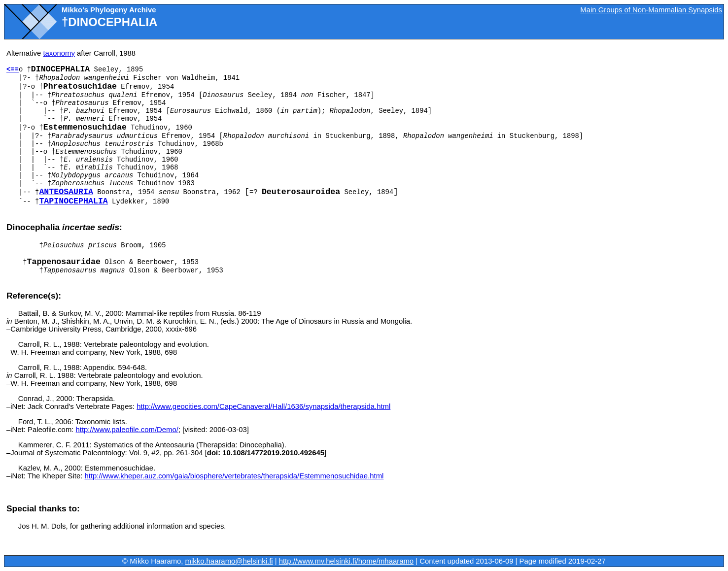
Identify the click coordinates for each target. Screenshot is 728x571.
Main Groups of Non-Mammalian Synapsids (651, 10)
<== (13, 69)
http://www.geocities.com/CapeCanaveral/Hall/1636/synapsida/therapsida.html (263, 406)
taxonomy (59, 53)
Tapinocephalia (73, 201)
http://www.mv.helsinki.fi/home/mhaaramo (346, 561)
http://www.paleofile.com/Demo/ (127, 430)
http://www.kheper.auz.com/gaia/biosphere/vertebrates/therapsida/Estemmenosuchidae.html (234, 476)
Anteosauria (66, 192)
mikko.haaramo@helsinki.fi (229, 561)
